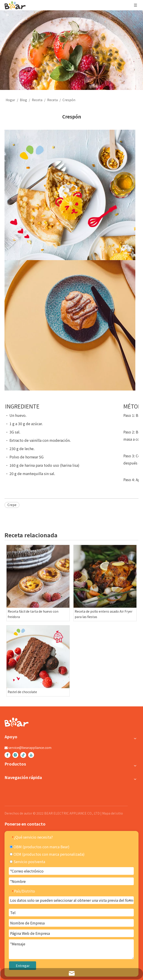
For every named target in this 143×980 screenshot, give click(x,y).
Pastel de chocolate (22, 692)
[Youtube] (31, 755)
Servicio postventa (27, 862)
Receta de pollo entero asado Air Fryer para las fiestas (104, 614)
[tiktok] (23, 755)
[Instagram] (15, 755)
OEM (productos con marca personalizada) (47, 854)
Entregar (23, 966)
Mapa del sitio (113, 813)
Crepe (12, 505)
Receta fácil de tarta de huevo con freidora (33, 614)
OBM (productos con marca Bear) (40, 847)
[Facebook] (7, 755)
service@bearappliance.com (30, 748)
